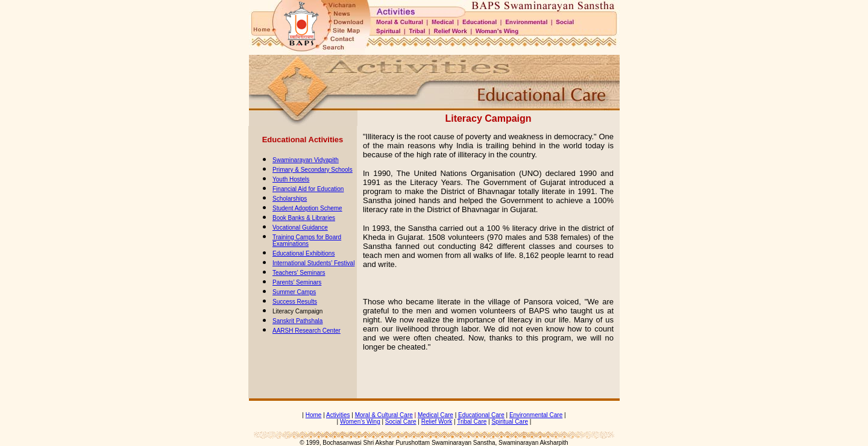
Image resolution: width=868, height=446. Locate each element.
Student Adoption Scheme (307, 208)
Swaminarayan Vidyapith (306, 160)
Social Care (401, 422)
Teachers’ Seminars (299, 273)
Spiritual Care (510, 422)
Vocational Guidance (300, 228)
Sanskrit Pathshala (297, 321)
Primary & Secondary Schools (313, 170)
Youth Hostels (291, 179)
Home (314, 415)
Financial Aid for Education (308, 189)
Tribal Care (472, 422)
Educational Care (481, 415)
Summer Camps (294, 292)
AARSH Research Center (307, 331)
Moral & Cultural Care (384, 415)
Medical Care (436, 415)
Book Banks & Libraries (304, 218)
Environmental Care (536, 415)
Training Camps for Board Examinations (307, 240)
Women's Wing (360, 422)
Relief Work (437, 422)
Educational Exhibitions (303, 253)
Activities (338, 415)
